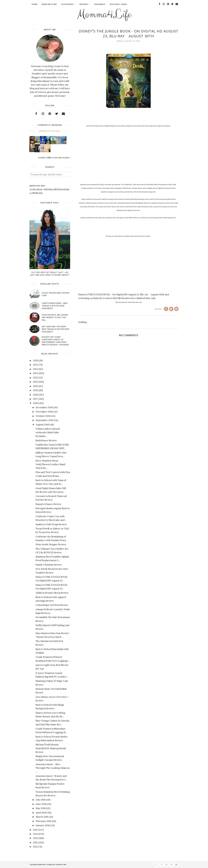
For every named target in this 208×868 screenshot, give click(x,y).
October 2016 (43, 416)
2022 (36, 378)
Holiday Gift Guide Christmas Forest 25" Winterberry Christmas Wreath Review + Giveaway (55, 341)
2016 (35, 403)
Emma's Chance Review (49, 504)
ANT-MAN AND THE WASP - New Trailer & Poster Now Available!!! (55, 329)
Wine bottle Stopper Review (51, 544)
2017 (35, 399)
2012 (35, 842)
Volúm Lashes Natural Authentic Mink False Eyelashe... (48, 432)
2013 (35, 838)
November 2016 (44, 412)
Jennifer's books (50, 131)
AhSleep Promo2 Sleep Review (52, 593)
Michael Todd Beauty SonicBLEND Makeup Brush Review (51, 748)
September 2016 (45, 420)
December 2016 (44, 407)
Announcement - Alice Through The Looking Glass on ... (53, 768)
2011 (35, 847)
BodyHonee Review (46, 440)
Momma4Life (104, 14)
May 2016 (41, 808)
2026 (36, 360)
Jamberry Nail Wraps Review (51, 524)
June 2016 (41, 804)
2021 (35, 382)
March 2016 (42, 817)
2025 (36, 365)
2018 (35, 395)
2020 (36, 386)
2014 (35, 834)
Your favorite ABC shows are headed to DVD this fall (55, 317)
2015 (35, 830)
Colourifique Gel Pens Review (52, 605)
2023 (36, 373)
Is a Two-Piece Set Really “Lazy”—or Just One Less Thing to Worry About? (50, 274)
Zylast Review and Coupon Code (55, 294)
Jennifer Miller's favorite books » (54, 158)
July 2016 (41, 800)
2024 (36, 369)
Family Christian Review (49, 565)
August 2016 (42, 425)
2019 (35, 390)
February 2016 (44, 821)
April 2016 (41, 813)
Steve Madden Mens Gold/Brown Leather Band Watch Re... (50, 464)
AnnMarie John (61, 864)
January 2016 (43, 825)
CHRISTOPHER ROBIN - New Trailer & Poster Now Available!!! (55, 306)
